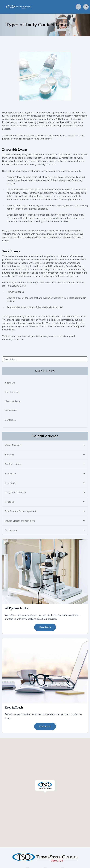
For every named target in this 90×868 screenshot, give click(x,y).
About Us (10, 383)
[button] (2, 7)
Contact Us (11, 420)
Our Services (12, 392)
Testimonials (11, 411)
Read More (45, 627)
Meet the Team (13, 401)
